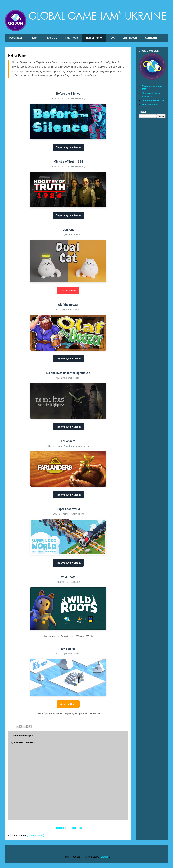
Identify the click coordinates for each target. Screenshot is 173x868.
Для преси (130, 38)
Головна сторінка (68, 828)
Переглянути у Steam (68, 147)
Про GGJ (51, 38)
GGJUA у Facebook (153, 100)
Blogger (105, 857)
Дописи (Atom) (36, 835)
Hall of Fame (94, 38)
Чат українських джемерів (151, 95)
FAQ (113, 38)
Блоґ (35, 38)
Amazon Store (68, 704)
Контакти (151, 38)
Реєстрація (16, 38)
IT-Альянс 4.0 (150, 105)
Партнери (72, 38)
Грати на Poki (68, 291)
